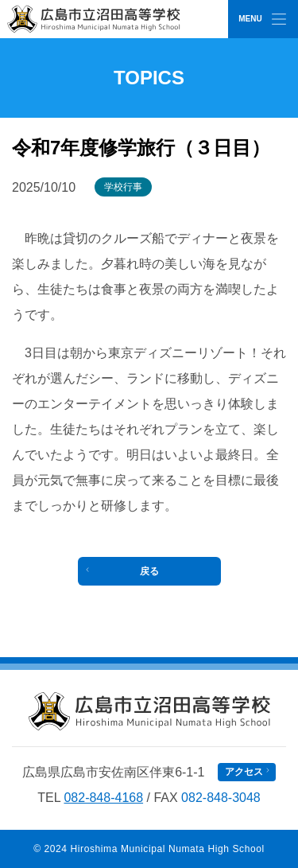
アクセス (244, 772)
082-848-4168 (103, 798)
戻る (149, 571)
